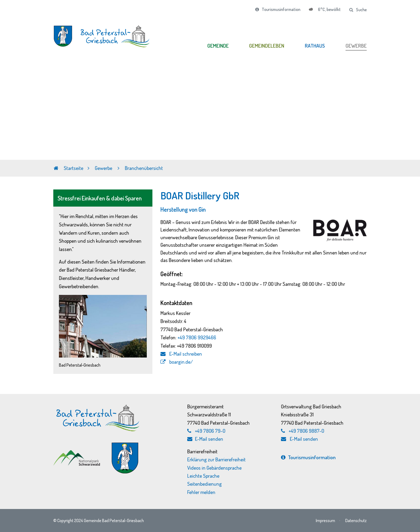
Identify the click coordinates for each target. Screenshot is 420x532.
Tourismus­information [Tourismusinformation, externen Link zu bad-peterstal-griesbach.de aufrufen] (308, 457)
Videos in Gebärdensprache (214, 468)
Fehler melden (201, 492)
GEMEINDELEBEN (267, 46)
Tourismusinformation (278, 9)
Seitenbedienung (205, 484)
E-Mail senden (205, 439)
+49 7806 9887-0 (306, 431)
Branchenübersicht (144, 168)
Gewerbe (104, 168)
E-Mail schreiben (181, 354)
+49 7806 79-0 (210, 431)
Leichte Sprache (203, 476)
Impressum (325, 520)
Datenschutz (356, 520)
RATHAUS (315, 46)
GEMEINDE (218, 46)
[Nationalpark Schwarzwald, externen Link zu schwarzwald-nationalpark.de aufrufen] (77, 453)
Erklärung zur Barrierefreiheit (216, 459)
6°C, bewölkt (329, 9)
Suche (358, 10)
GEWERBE (356, 46)
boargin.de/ (177, 362)
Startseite (68, 168)
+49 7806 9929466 (197, 337)
